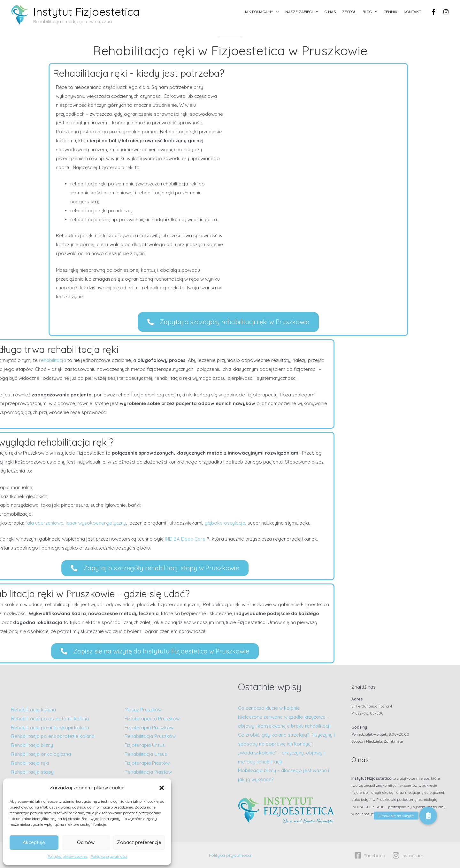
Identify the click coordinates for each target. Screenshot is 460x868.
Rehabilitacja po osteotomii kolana (50, 719)
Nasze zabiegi (302, 12)
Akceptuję (34, 842)
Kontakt (412, 12)
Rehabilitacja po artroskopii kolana (51, 727)
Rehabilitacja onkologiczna (41, 754)
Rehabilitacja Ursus (146, 754)
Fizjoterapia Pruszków (149, 727)
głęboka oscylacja (43, 523)
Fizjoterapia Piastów (147, 763)
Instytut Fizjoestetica (87, 12)
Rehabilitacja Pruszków (150, 736)
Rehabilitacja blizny (32, 745)
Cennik (391, 12)
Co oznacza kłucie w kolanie (269, 708)
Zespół (349, 12)
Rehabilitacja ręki (30, 763)
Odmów (86, 842)
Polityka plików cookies (68, 856)
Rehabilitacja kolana (34, 710)
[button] (162, 788)
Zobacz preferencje (139, 842)
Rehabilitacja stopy (32, 772)
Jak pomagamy (261, 12)
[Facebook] (433, 12)
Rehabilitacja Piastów (148, 772)
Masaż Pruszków (143, 710)
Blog (370, 12)
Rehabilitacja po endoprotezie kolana (53, 736)
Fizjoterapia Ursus (145, 745)
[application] (276, 12)
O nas (330, 12)
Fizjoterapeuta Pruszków (152, 719)
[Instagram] (446, 12)
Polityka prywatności (109, 856)
